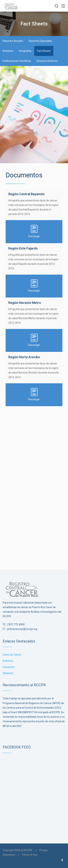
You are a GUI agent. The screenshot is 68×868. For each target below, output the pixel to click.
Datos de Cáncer (12, 655)
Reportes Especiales (40, 41)
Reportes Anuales (13, 41)
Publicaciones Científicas (17, 61)
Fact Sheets (44, 51)
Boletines (8, 51)
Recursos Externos (47, 61)
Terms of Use (30, 855)
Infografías (25, 51)
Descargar (34, 231)
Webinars (8, 673)
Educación (9, 667)
